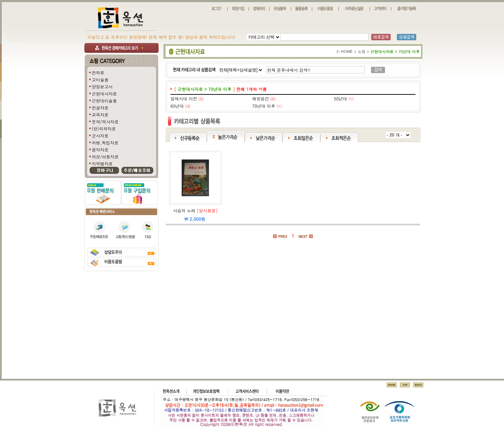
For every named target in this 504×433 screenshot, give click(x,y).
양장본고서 (102, 87)
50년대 (341, 98)
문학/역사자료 (105, 122)
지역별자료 (102, 164)
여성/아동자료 (105, 157)
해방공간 (260, 98)
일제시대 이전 (184, 98)
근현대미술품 (104, 101)
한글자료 (100, 108)
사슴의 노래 (184, 210)
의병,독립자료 (105, 143)
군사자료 (100, 136)
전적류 (98, 73)
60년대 (177, 106)
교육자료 (100, 115)
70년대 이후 (264, 106)
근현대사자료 (104, 94)
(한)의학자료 (104, 129)
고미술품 (100, 80)
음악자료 (100, 150)
